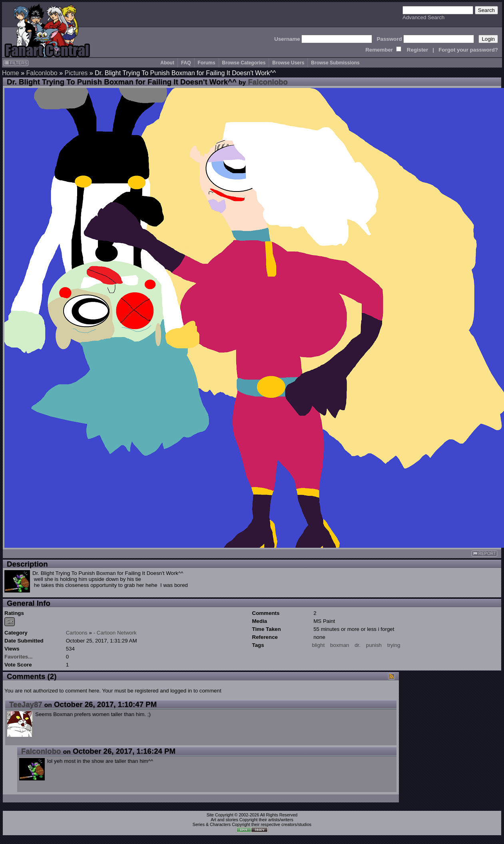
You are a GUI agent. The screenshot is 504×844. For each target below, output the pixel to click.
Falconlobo (42, 73)
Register (417, 50)
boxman (340, 645)
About (167, 63)
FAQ (186, 63)
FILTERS (16, 63)
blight (319, 645)
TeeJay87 (26, 704)
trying (394, 645)
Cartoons (77, 633)
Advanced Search (423, 17)
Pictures (76, 73)
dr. (358, 645)
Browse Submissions (335, 63)
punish (374, 645)
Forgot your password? (468, 50)
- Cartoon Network (115, 633)
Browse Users (288, 63)
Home (11, 73)
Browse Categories (244, 63)
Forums (207, 63)
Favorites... (18, 657)
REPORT (484, 554)
